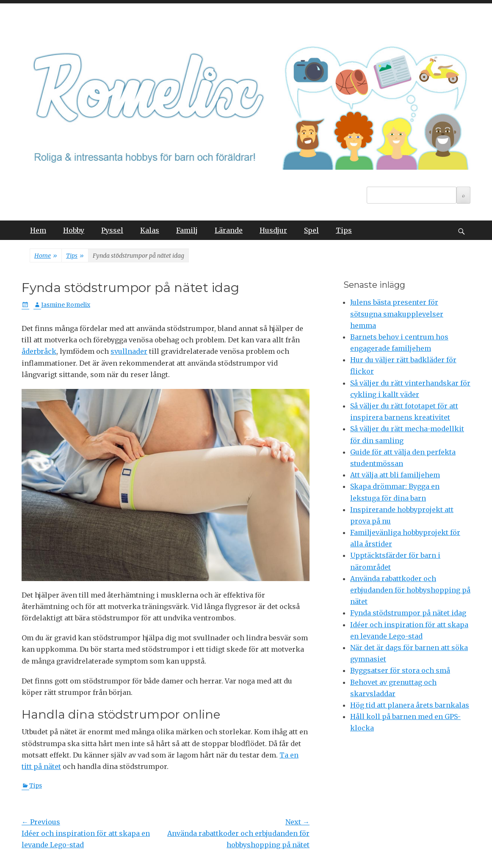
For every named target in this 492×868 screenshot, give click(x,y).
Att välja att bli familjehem (395, 475)
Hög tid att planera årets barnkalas (410, 705)
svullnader (129, 351)
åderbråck (39, 351)
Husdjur (273, 230)
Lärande (229, 230)
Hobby (74, 230)
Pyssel (112, 230)
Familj (187, 230)
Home (46, 256)
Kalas (150, 230)
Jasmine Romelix (66, 305)
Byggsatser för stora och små (400, 670)
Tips (344, 230)
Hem (38, 230)
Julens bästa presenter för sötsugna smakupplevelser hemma (397, 314)
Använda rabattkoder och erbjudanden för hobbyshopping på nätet (410, 590)
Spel (311, 230)
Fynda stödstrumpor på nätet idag (408, 613)
